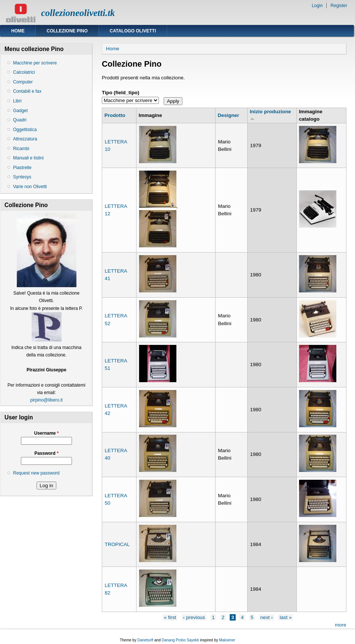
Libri (17, 101)
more (341, 625)
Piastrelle (22, 168)
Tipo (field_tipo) (121, 93)
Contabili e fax (27, 91)
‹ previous (194, 617)
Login (317, 6)
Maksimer (227, 640)
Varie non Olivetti (30, 187)
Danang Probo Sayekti (180, 640)
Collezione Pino (67, 31)
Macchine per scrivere (35, 63)
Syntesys (22, 177)
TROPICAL (117, 544)
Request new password (36, 473)
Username (46, 433)
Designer (229, 115)
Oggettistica (25, 130)
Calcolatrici (24, 72)
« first (170, 617)
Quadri (20, 120)
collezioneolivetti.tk (78, 13)
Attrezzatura (25, 139)
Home (18, 31)
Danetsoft (145, 640)
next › (267, 617)
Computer (23, 82)
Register (339, 6)
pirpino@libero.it (46, 400)
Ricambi (21, 149)
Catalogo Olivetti (133, 31)
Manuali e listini (28, 158)
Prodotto (115, 115)
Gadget (20, 111)
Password (46, 453)
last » (286, 617)
